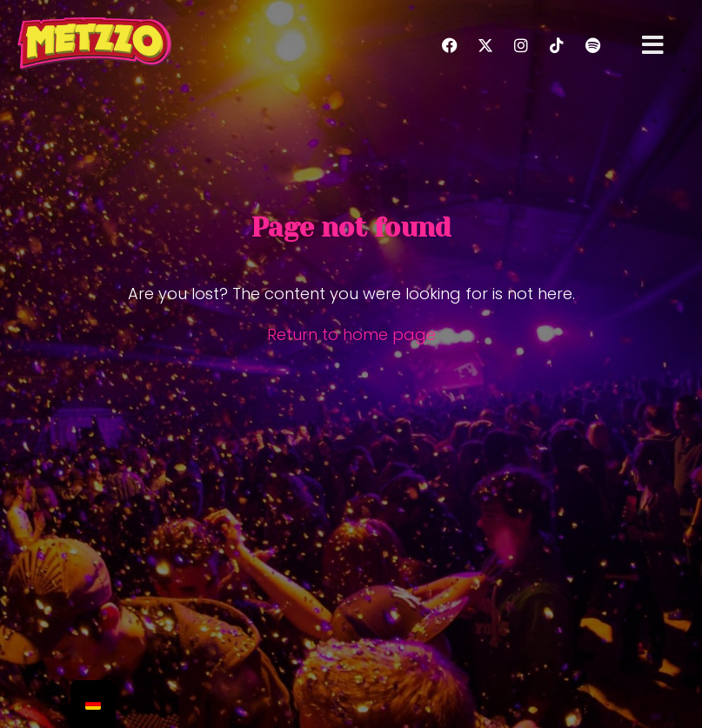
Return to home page (351, 334)
